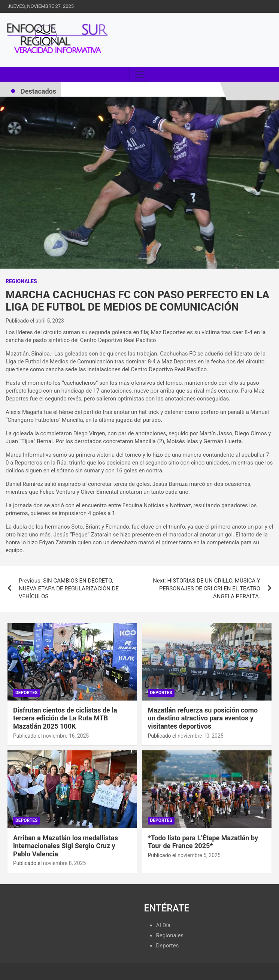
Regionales (21, 281)
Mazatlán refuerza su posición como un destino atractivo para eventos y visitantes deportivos (203, 718)
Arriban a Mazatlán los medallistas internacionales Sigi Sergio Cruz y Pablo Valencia (66, 846)
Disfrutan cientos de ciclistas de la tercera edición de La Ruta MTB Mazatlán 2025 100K (65, 718)
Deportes (26, 693)
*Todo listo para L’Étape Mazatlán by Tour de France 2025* (203, 842)
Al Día (163, 925)
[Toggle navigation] (140, 74)
